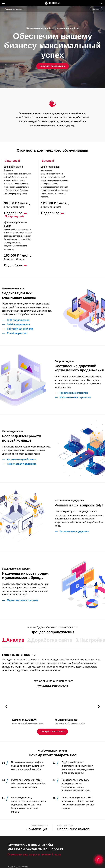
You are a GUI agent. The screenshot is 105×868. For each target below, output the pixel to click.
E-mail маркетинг (17, 281)
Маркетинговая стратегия (75, 345)
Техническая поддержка (22, 412)
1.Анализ (13, 588)
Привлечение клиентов (74, 341)
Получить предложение (52, 66)
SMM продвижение (18, 272)
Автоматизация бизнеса (22, 407)
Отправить (19, 849)
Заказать (96, 9)
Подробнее (13, 213)
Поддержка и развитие (14, 9)
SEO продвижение (18, 268)
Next (99, 654)
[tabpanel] (31, 656)
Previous (6, 654)
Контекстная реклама (20, 277)
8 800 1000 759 (101, 3)
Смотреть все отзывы (53, 679)
